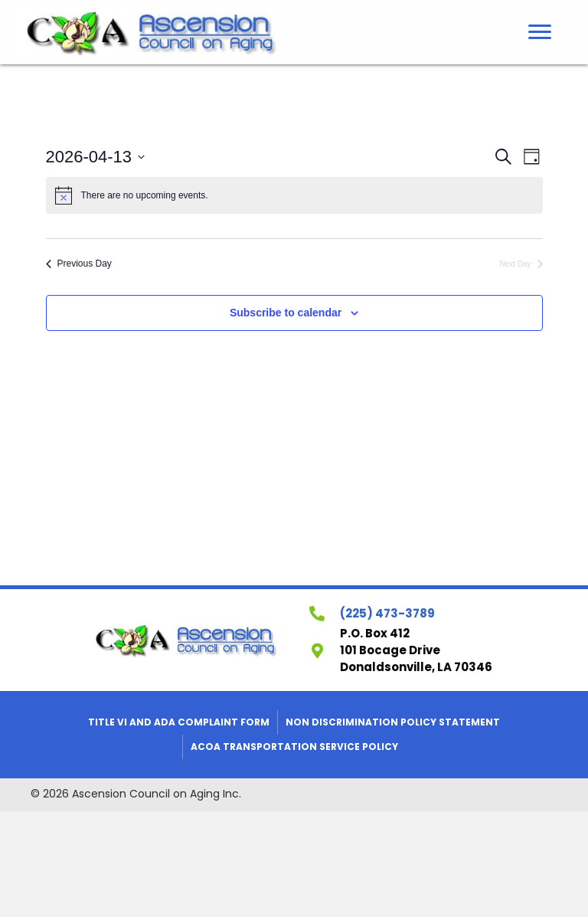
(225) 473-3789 (387, 613)
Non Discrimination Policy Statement (393, 722)
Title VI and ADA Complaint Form (179, 722)
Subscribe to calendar (286, 313)
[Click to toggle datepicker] (96, 157)
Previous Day (79, 264)
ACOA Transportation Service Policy (294, 747)
